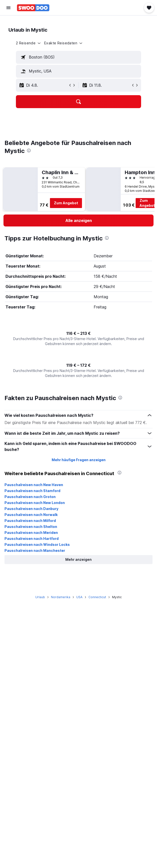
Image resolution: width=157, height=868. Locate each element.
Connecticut (97, 597)
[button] (8, 8)
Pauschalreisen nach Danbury (31, 509)
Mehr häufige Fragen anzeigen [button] (79, 460)
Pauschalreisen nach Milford (30, 521)
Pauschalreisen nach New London (35, 503)
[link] (78, 220)
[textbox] (78, 57)
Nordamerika (61, 597)
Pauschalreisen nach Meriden (31, 533)
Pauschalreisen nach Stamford (32, 491)
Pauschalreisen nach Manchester (35, 550)
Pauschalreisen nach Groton (30, 497)
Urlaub (40, 597)
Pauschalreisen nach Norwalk (31, 515)
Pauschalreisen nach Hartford (32, 539)
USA (79, 597)
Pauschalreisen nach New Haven (34, 485)
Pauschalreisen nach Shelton (31, 527)
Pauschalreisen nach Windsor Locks (37, 544)
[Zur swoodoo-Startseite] (33, 8)
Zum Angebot (66, 203)
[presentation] (29, 150)
